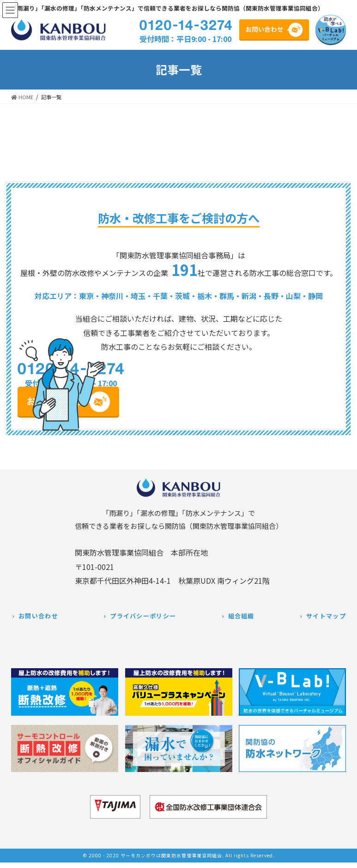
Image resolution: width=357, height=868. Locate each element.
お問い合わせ (38, 616)
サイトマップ (326, 616)
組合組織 (241, 616)
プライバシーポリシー (143, 616)
